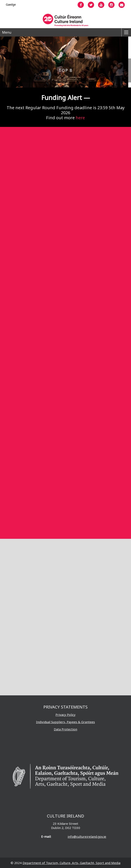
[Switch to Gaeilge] (11, 4)
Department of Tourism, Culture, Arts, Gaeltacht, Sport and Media (71, 863)
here (80, 118)
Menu (7, 32)
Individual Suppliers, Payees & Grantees (65, 722)
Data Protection (65, 729)
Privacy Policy (65, 715)
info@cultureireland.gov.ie (87, 836)
